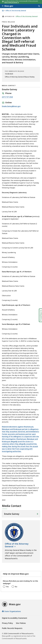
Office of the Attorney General (16, 11)
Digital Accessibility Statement (15, 618)
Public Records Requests (12, 628)
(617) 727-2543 (7, 97)
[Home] (3, 10)
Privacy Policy (7, 623)
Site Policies (21, 623)
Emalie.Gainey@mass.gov (11, 106)
